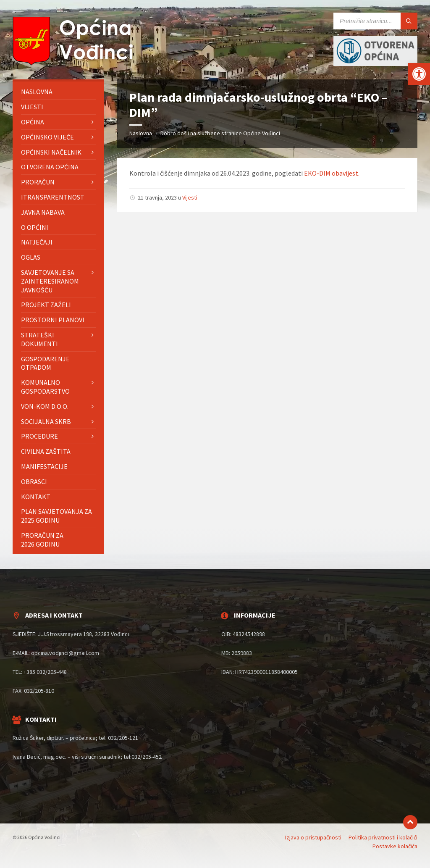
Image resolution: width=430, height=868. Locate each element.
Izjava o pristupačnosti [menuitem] (313, 837)
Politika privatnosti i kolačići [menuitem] (383, 837)
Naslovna (141, 133)
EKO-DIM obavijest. (332, 173)
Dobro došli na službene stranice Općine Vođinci (220, 133)
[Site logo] (76, 63)
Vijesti (190, 197)
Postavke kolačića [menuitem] (395, 846)
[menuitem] (58, 92)
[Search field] (375, 21)
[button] (419, 74)
